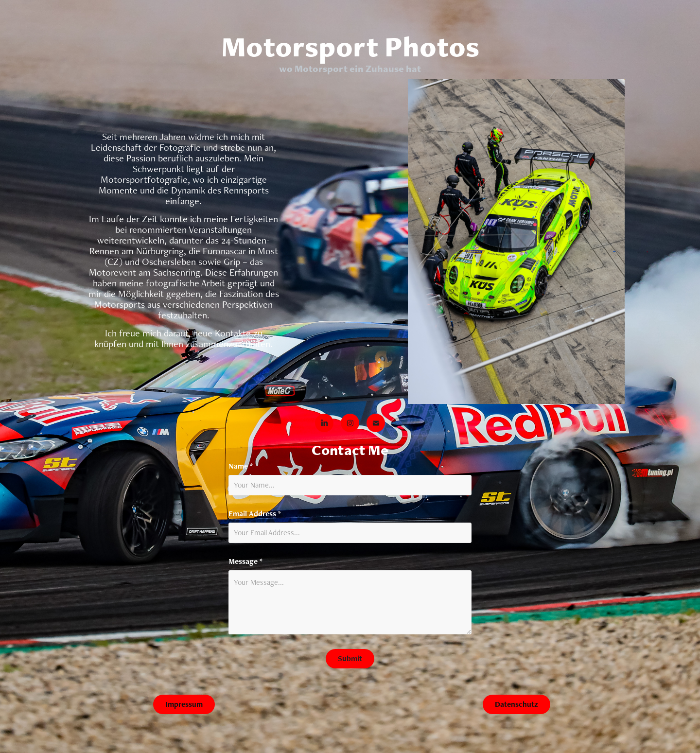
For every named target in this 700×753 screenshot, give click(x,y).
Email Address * (255, 514)
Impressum (184, 704)
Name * (241, 466)
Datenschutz (516, 704)
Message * (245, 561)
